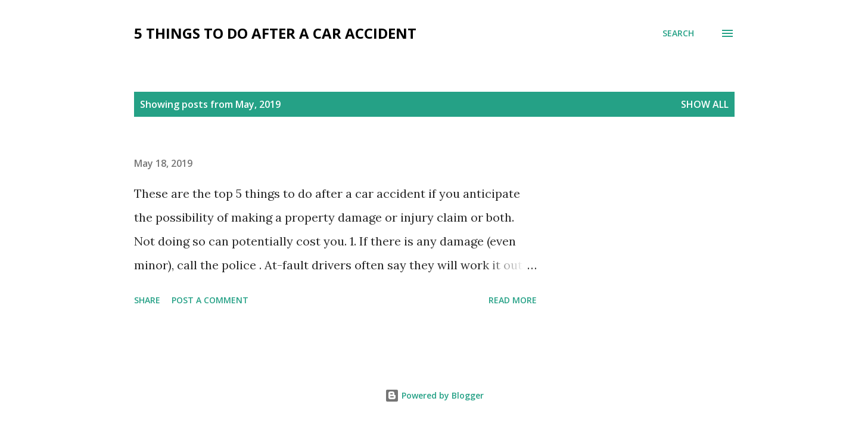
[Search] (678, 33)
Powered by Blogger (434, 395)
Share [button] (147, 300)
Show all (705, 104)
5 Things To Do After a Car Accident (275, 33)
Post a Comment (210, 300)
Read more (513, 300)
